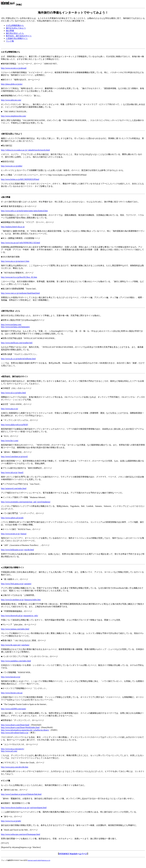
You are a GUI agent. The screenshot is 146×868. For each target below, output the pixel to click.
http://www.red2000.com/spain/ (14, 709)
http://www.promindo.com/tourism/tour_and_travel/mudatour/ (26, 502)
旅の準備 (10, 31)
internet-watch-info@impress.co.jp (39, 860)
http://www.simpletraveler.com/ (14, 116)
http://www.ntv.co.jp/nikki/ (12, 166)
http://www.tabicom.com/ (11, 100)
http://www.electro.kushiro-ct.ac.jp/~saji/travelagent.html (24, 808)
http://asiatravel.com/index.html (14, 488)
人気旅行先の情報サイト (17, 38)
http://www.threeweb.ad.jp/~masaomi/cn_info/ (20, 616)
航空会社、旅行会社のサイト (19, 36)
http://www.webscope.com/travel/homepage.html (21, 834)
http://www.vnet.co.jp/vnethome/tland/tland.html (20, 293)
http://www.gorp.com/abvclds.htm (15, 767)
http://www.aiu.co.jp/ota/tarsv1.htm (15, 261)
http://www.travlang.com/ (11, 325)
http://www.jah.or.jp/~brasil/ (12, 472)
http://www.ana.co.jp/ (10, 409)
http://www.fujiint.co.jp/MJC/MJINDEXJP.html (20, 179)
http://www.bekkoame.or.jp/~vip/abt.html (17, 550)
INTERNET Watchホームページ (73, 854)
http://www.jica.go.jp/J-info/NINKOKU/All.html (21, 243)
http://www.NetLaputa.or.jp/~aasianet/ (16, 584)
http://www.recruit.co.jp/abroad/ (14, 68)
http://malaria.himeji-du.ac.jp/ (13, 227)
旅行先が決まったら (15, 33)
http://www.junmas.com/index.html (15, 629)
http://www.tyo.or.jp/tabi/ (11, 821)
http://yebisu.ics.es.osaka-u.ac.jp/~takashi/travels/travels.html (25, 150)
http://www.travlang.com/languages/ (15, 327)
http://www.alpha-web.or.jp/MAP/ (15, 425)
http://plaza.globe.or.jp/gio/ (12, 84)
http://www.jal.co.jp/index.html (13, 393)
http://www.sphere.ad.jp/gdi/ (12, 518)
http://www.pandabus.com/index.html (16, 661)
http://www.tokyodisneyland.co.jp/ (15, 733)
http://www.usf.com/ (9, 751)
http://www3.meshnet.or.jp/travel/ (14, 457)
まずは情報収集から (15, 25)
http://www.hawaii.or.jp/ (11, 677)
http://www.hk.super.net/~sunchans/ (15, 645)
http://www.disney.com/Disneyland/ (15, 725)
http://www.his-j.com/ (10, 441)
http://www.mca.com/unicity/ (13, 749)
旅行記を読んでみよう (16, 28)
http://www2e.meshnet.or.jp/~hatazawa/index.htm (21, 600)
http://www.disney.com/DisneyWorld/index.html (20, 727)
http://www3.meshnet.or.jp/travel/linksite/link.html (21, 794)
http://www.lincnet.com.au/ (12, 693)
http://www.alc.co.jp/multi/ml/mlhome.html (18, 359)
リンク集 (10, 41)
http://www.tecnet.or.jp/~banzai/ (14, 534)
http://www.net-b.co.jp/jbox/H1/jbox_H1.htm (19, 277)
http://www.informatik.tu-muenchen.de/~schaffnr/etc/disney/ (25, 730)
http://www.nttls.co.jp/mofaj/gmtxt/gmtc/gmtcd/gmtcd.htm (24, 211)
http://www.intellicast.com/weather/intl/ (17, 343)
